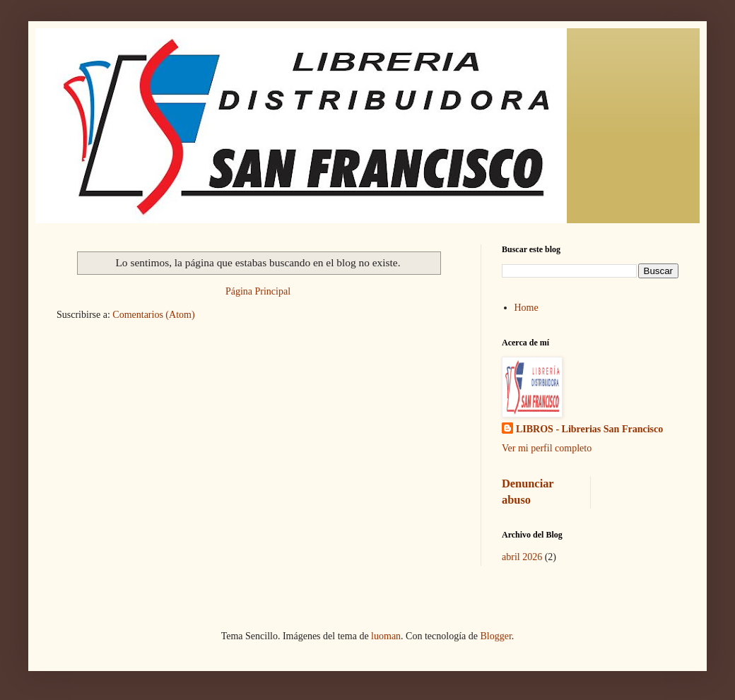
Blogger (495, 636)
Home (527, 308)
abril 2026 (522, 557)
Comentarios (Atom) (153, 315)
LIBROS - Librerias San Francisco (589, 429)
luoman (386, 636)
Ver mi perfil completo (547, 448)
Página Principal (258, 291)
